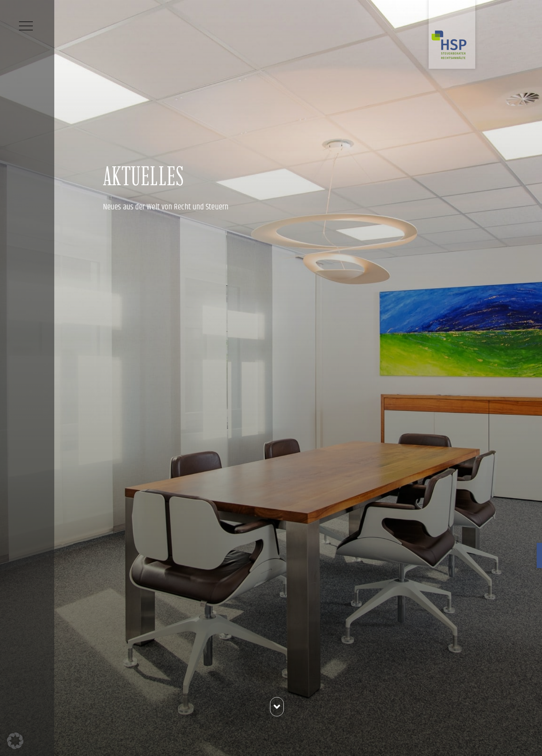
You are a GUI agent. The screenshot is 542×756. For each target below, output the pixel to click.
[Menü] (26, 26)
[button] (15, 741)
